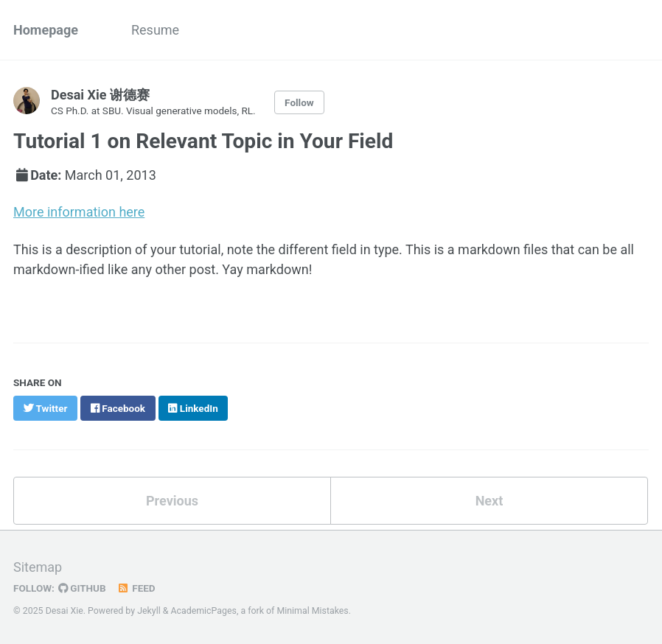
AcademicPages (203, 611)
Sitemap (38, 567)
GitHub (82, 588)
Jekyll (149, 611)
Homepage (46, 30)
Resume (155, 30)
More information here (79, 212)
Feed (136, 588)
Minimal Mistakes (312, 611)
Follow (299, 102)
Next (489, 501)
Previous (172, 501)
